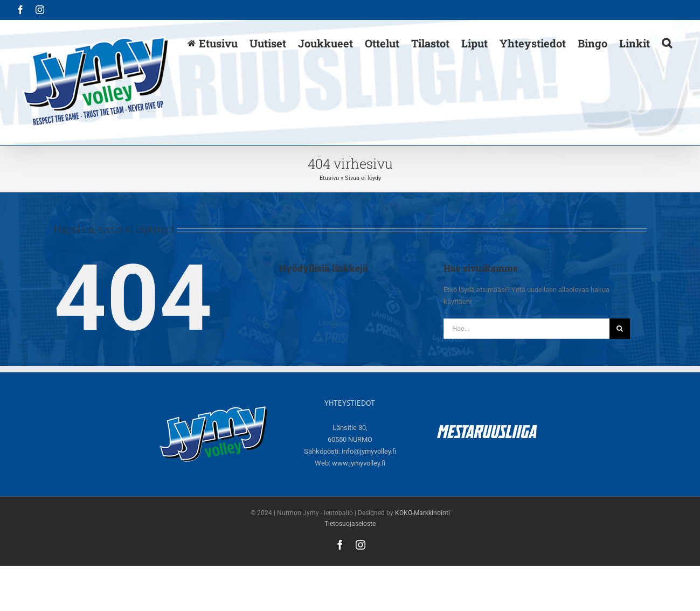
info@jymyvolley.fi (369, 451)
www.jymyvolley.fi (359, 463)
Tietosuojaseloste (350, 524)
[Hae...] (527, 329)
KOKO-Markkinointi (422, 513)
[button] (667, 43)
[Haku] (620, 329)
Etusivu (329, 178)
